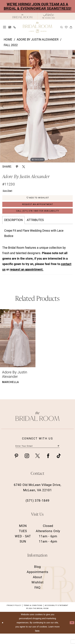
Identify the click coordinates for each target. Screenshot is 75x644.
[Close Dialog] (3, 633)
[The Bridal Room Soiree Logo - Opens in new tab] (48, 16)
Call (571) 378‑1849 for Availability (38, 219)
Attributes (35, 229)
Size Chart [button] (10, 192)
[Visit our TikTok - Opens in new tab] (59, 466)
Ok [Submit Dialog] (71, 633)
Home (8, 39)
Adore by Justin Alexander (38, 39)
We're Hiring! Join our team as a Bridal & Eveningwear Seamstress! (37, 6)
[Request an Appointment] (10, 27)
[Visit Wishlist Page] (66, 27)
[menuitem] (5, 27)
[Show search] (61, 27)
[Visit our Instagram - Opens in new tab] (27, 466)
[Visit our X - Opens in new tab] (37, 466)
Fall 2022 (11, 45)
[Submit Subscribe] (58, 456)
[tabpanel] (37, 106)
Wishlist (37, 593)
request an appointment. (27, 278)
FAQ (37, 598)
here (37, 641)
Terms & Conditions (33, 616)
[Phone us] (15, 27)
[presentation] (18, 347)
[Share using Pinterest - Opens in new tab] (17, 167)
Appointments (37, 582)
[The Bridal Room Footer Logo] (38, 425)
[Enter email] (38, 456)
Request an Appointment (38, 210)
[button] (5, 27)
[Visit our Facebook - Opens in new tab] (48, 466)
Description (13, 229)
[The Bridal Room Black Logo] (22, 16)
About (37, 587)
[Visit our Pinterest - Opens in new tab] (16, 466)
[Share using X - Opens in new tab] (24, 167)
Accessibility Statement (56, 616)
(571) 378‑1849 (37, 511)
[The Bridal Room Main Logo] (37, 27)
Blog (38, 577)
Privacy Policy (14, 616)
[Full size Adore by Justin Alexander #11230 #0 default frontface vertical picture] (37, 106)
